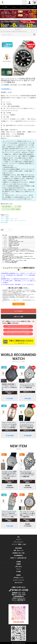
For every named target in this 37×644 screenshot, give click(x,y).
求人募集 (18, 571)
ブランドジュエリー (19, 542)
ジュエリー (19, 539)
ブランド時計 (5, 217)
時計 (18, 537)
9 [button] (25, 77)
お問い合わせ (18, 567)
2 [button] (7, 77)
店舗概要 (18, 564)
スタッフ (18, 569)
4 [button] (12, 77)
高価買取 (18, 575)
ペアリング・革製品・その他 (19, 544)
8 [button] (22, 77)
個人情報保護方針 (18, 556)
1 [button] (5, 77)
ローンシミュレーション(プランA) (18, 326)
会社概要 (18, 562)
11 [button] (30, 77)
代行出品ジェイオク (19, 578)
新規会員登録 (18, 548)
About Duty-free (18, 583)
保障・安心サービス (19, 551)
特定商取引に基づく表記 (19, 553)
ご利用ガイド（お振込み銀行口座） (18, 558)
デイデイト (23, 221)
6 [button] (17, 77)
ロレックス (14, 219)
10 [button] (27, 77)
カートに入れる (18, 311)
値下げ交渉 (4, 222)
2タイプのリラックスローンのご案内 (18, 334)
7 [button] (20, 77)
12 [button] (32, 77)
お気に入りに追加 (18, 317)
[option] (18, 58)
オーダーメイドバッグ (18, 580)
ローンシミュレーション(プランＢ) (18, 330)
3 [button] (10, 77)
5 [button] (15, 77)
